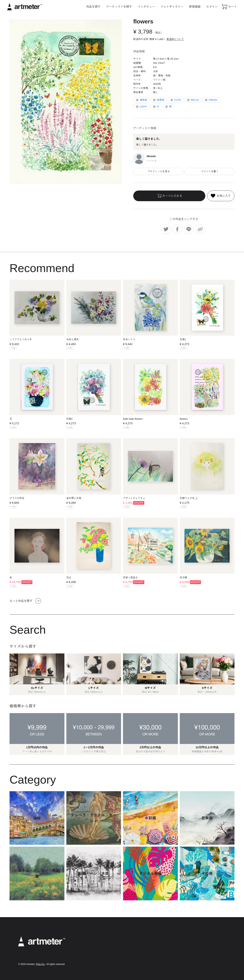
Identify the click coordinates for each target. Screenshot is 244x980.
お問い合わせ (151, 964)
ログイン (212, 7)
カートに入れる (169, 196)
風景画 (158, 100)
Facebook (197, 950)
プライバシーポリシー (156, 943)
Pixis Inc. (41, 964)
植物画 (141, 100)
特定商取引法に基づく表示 (159, 948)
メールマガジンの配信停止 (159, 954)
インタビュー (146, 7)
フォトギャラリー (172, 7)
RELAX (193, 100)
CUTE (175, 100)
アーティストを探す (119, 7)
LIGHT (141, 107)
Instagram (197, 939)
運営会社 (149, 959)
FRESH (211, 100)
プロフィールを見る (158, 171)
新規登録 (195, 7)
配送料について (175, 39)
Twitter (195, 944)
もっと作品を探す (25, 601)
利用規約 (149, 938)
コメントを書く (209, 171)
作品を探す (93, 7)
